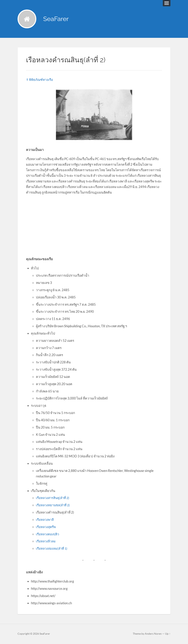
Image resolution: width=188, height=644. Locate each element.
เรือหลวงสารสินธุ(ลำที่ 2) (53, 498)
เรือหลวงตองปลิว (48, 534)
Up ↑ (168, 634)
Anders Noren (153, 634)
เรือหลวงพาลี (45, 520)
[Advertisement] (94, 226)
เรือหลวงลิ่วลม (46, 542)
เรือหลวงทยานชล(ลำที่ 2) (54, 505)
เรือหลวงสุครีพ (46, 527)
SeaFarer (57, 19)
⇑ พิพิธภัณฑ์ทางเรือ (40, 80)
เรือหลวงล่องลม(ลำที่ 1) (52, 549)
